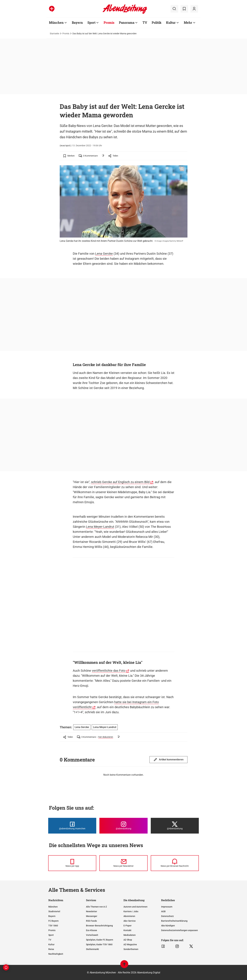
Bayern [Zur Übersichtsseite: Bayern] (77, 22)
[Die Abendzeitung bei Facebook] (72, 826)
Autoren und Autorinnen (135, 907)
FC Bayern (53, 921)
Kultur (51, 944)
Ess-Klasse (92, 930)
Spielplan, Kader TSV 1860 (99, 944)
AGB (163, 911)
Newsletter (92, 911)
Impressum (167, 907)
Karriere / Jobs (131, 911)
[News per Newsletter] (123, 863)
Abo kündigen (168, 926)
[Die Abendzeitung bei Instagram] (123, 826)
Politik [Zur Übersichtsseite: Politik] (157, 22)
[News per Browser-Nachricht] (175, 863)
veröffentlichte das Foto (109, 671)
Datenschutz (167, 916)
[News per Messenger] (72, 863)
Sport (51, 935)
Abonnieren (129, 916)
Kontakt (127, 930)
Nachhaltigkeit (56, 954)
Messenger (92, 916)
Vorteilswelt (92, 935)
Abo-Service (130, 921)
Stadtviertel (54, 911)
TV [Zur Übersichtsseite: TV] (145, 22)
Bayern (52, 916)
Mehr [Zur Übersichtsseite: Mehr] (188, 22)
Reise (51, 949)
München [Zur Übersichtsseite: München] (56, 22)
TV (50, 940)
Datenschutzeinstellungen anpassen (180, 930)
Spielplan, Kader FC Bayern (100, 940)
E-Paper (128, 926)
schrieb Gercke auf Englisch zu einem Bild (120, 482)
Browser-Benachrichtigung (99, 926)
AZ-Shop (128, 940)
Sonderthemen (131, 949)
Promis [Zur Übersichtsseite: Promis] (109, 22)
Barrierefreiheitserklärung (174, 921)
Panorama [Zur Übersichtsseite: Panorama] (127, 22)
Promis (66, 34)
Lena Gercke (104, 254)
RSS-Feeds (91, 921)
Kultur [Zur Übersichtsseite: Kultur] (171, 22)
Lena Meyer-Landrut (100, 527)
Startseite (55, 34)
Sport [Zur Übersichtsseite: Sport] (91, 22)
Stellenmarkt (92, 949)
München (53, 907)
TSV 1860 (53, 926)
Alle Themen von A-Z (96, 907)
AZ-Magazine (130, 944)
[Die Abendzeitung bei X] (175, 826)
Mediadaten (130, 935)
